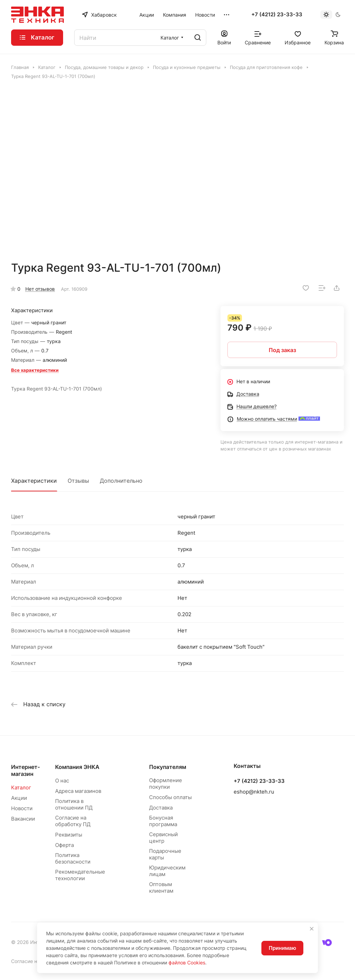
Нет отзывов (40, 289)
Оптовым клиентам (161, 887)
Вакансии (23, 819)
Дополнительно (121, 481)
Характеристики (34, 481)
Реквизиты (69, 835)
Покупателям (168, 767)
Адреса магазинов (78, 791)
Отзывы (78, 481)
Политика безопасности (73, 858)
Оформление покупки (166, 784)
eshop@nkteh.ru (254, 792)
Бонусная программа (163, 821)
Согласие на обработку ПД (73, 821)
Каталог (21, 787)
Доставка (161, 808)
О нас (62, 781)
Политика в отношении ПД (74, 804)
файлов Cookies (187, 962)
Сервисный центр (163, 838)
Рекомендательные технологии (80, 875)
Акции (19, 798)
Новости (22, 808)
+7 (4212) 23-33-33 (277, 15)
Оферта (64, 845)
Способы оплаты (170, 797)
